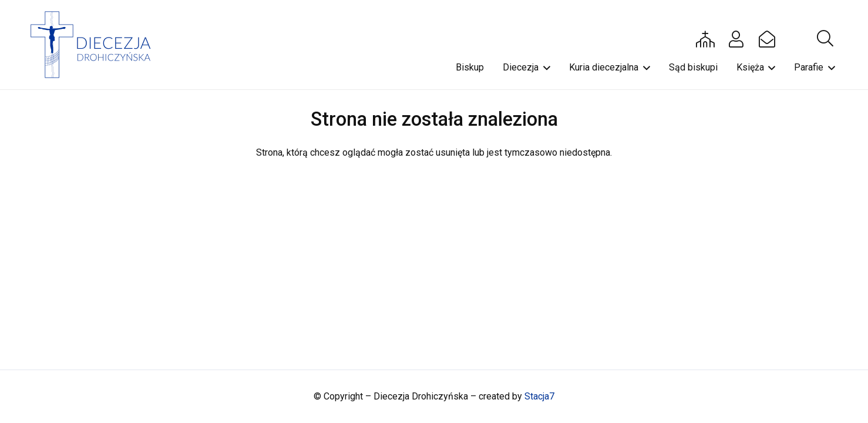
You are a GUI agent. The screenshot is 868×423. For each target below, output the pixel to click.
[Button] (705, 39)
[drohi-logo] (96, 45)
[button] (825, 39)
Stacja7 (539, 396)
